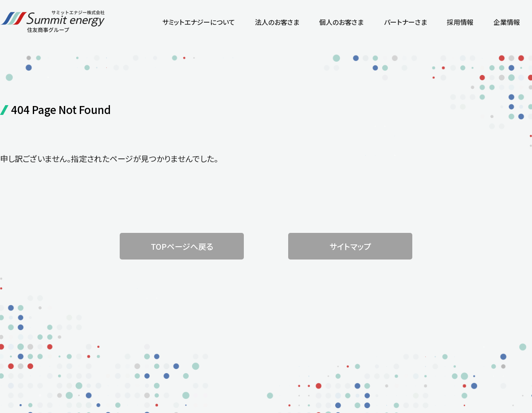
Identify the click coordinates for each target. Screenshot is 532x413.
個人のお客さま (341, 22)
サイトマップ (350, 246)
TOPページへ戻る (182, 246)
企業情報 (507, 22)
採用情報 (460, 22)
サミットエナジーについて (199, 22)
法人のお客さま (277, 22)
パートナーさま (405, 22)
